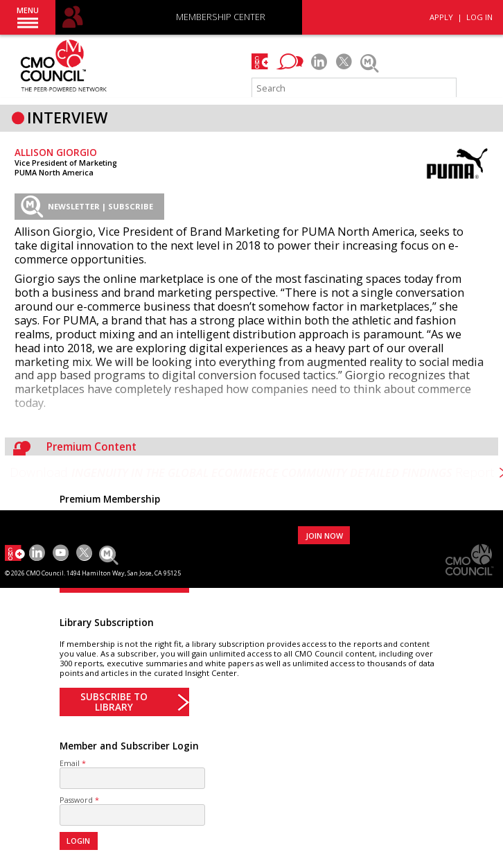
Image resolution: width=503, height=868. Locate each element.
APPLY (441, 17)
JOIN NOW (324, 536)
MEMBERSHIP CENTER (221, 18)
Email (70, 763)
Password (76, 800)
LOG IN (479, 17)
